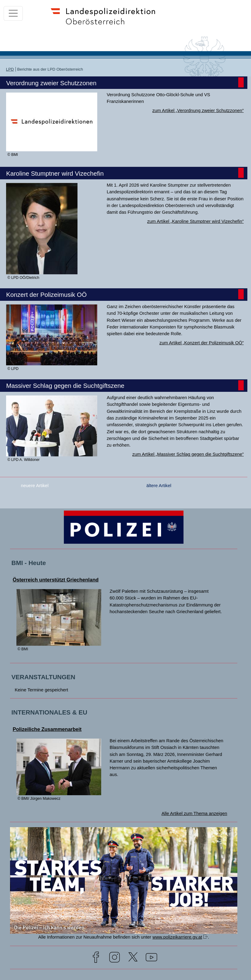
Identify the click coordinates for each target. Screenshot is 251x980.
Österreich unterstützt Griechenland (56, 580)
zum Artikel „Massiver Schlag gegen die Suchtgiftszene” (188, 454)
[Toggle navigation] (13, 13)
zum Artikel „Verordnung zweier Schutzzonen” (198, 111)
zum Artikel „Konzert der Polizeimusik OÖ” (202, 343)
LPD (10, 69)
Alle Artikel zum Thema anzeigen (194, 813)
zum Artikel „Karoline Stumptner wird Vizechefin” (195, 221)
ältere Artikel (159, 486)
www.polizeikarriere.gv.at (177, 937)
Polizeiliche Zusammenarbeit (47, 729)
